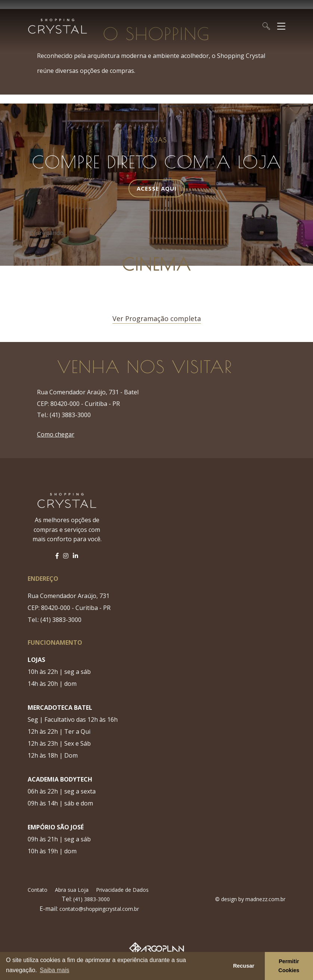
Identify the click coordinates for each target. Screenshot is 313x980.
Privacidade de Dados (122, 890)
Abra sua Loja (72, 890)
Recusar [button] (244, 966)
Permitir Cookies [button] (289, 966)
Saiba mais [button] (54, 970)
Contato (38, 890)
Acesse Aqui (157, 188)
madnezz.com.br (265, 899)
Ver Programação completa (157, 318)
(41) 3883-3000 (91, 899)
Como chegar (56, 434)
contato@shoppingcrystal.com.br (99, 909)
